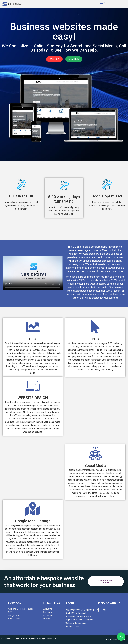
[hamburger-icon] (102, 4)
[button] (121, 637)
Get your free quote (106, 581)
